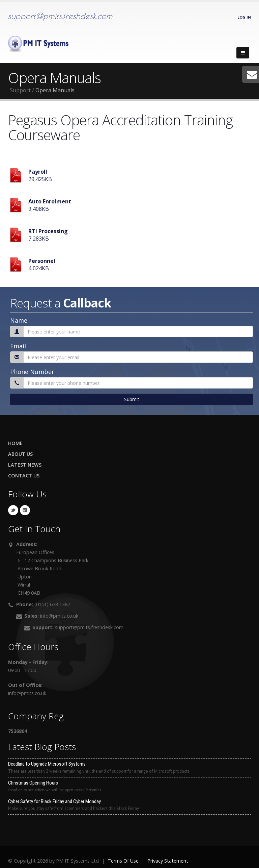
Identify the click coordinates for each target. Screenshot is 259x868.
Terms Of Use (123, 861)
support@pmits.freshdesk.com (60, 16)
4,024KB (42, 265)
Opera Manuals (55, 90)
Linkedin (25, 510)
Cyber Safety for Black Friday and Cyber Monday (129, 805)
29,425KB (40, 175)
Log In (244, 17)
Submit (132, 399)
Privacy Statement (168, 861)
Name (19, 320)
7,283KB (48, 235)
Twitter (13, 510)
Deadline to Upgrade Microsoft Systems (129, 768)
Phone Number (32, 372)
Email (18, 346)
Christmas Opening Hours (129, 787)
